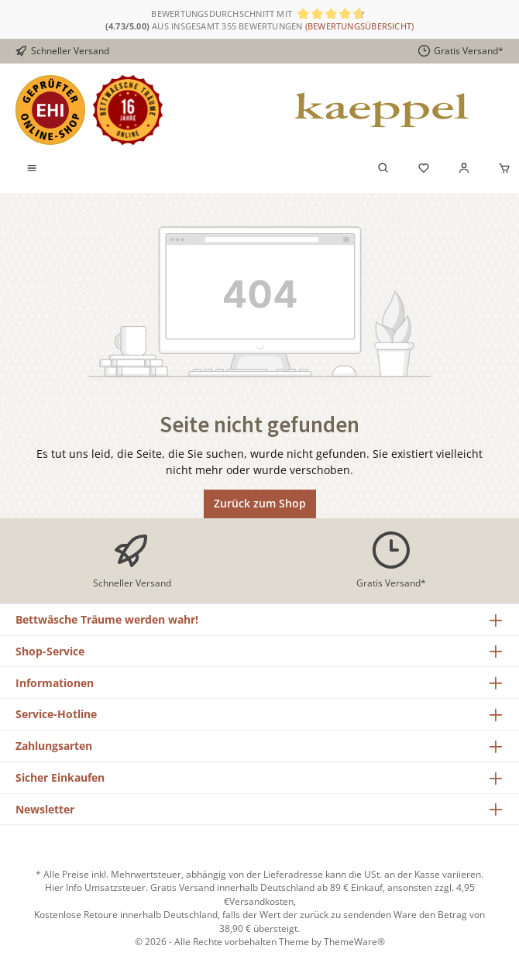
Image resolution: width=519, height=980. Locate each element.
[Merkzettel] (424, 169)
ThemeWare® (354, 941)
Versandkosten (261, 901)
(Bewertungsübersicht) (360, 26)
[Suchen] (383, 169)
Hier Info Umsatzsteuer (95, 887)
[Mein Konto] (464, 169)
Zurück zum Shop (260, 503)
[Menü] (32, 169)
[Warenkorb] (500, 169)
